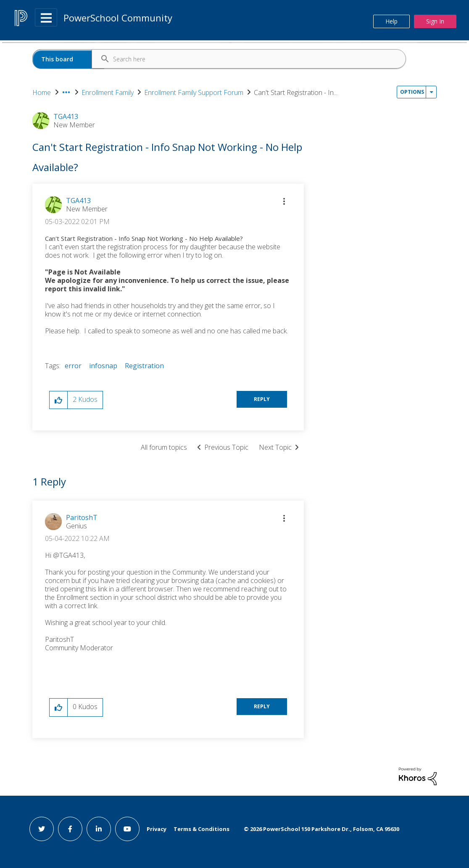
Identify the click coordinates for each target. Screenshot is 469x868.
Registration (144, 366)
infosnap (103, 366)
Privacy (157, 829)
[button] (284, 201)
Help (391, 21)
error (73, 366)
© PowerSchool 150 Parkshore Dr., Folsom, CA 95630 (321, 829)
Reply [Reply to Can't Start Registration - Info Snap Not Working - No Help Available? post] (262, 399)
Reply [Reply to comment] (262, 706)
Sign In (435, 21)
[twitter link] (42, 829)
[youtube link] (127, 829)
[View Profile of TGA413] (78, 201)
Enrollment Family (108, 92)
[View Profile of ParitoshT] (82, 517)
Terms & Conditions (202, 829)
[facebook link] (70, 829)
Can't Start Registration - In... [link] (296, 92)
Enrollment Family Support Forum (194, 92)
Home (42, 92)
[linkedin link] (99, 829)
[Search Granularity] (68, 59)
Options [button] (412, 92)
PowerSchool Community (118, 18)
